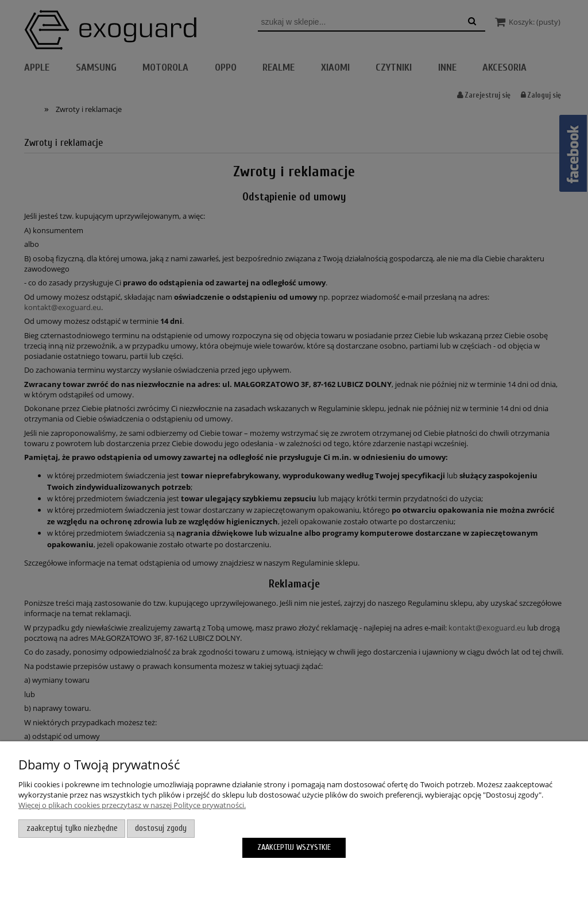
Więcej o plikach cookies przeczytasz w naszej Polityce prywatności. (132, 805)
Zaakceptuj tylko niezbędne (72, 828)
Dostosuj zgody (161, 828)
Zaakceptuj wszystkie (294, 847)
